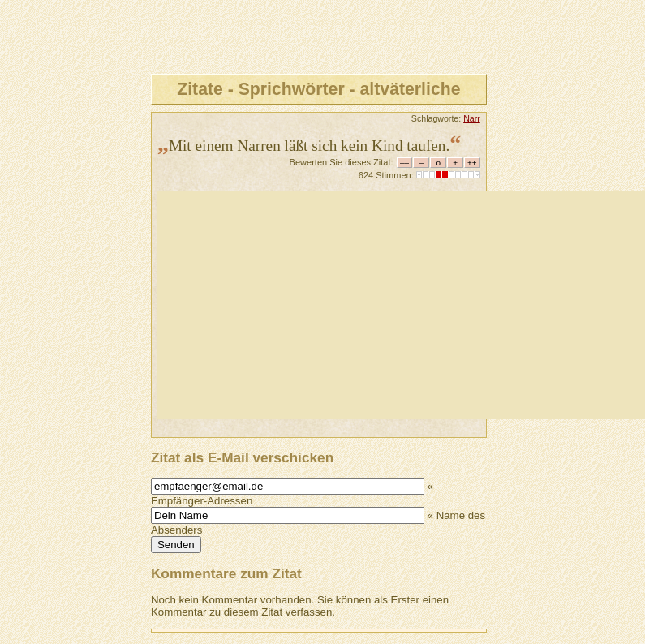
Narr (472, 118)
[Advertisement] (401, 305)
